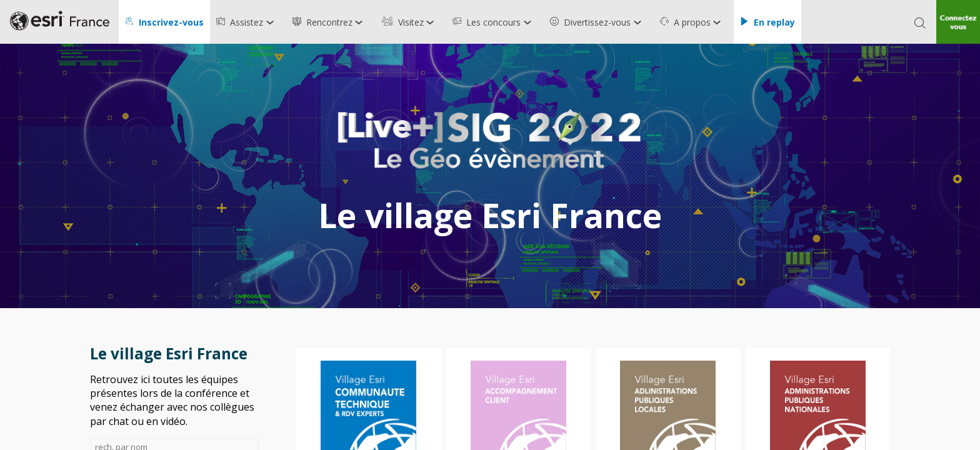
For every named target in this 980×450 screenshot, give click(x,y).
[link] (248, 22)
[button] (164, 22)
